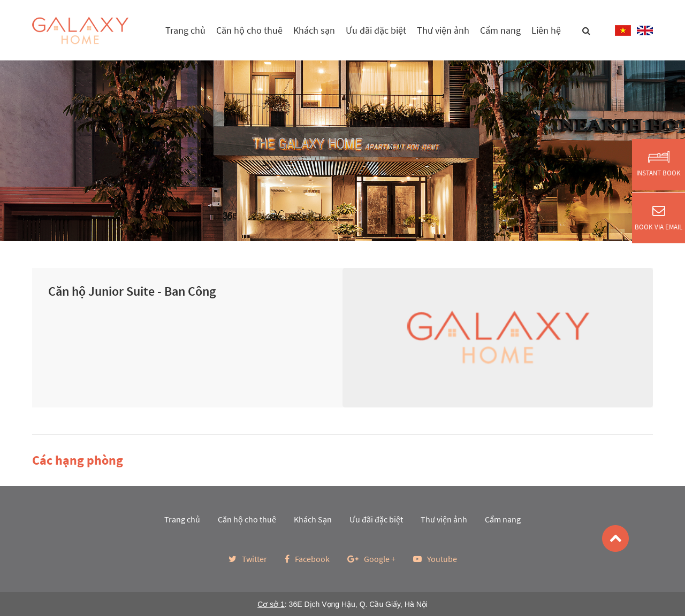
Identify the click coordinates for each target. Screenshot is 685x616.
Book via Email (659, 218)
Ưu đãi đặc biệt (376, 30)
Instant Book (659, 164)
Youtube (435, 559)
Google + (371, 559)
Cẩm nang (500, 30)
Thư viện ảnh (443, 30)
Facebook (307, 559)
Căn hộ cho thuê (249, 30)
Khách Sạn (313, 519)
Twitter (248, 559)
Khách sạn (314, 30)
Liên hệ (546, 30)
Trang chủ (185, 30)
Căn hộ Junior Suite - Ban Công (132, 291)
